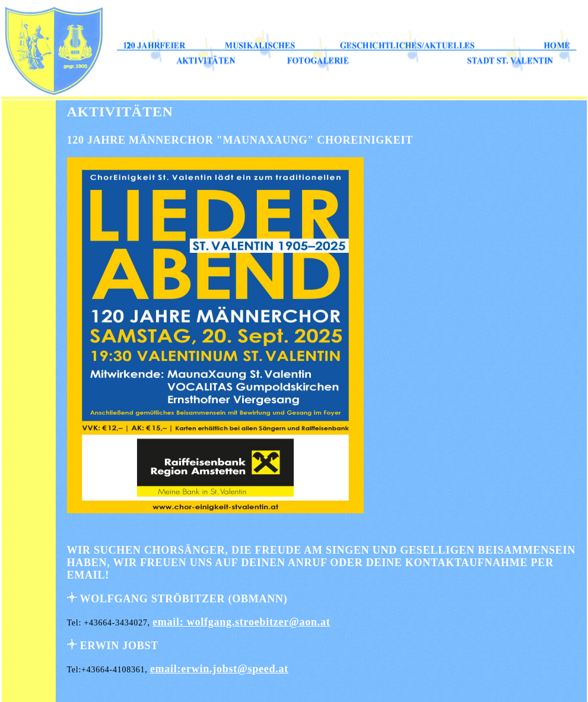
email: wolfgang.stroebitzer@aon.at (241, 622)
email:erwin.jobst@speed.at (219, 669)
